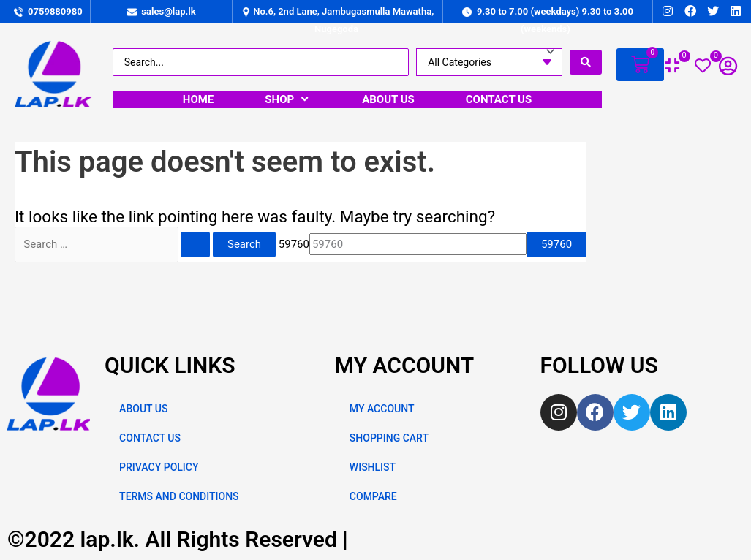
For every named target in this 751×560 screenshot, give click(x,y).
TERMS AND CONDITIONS (179, 496)
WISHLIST (373, 467)
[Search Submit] (195, 245)
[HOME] (199, 99)
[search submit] (586, 62)
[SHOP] (288, 99)
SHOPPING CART (389, 438)
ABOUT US (143, 409)
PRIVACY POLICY (159, 467)
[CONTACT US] (499, 99)
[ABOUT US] (388, 99)
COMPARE (373, 496)
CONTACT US (150, 438)
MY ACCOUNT (382, 409)
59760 (294, 244)
